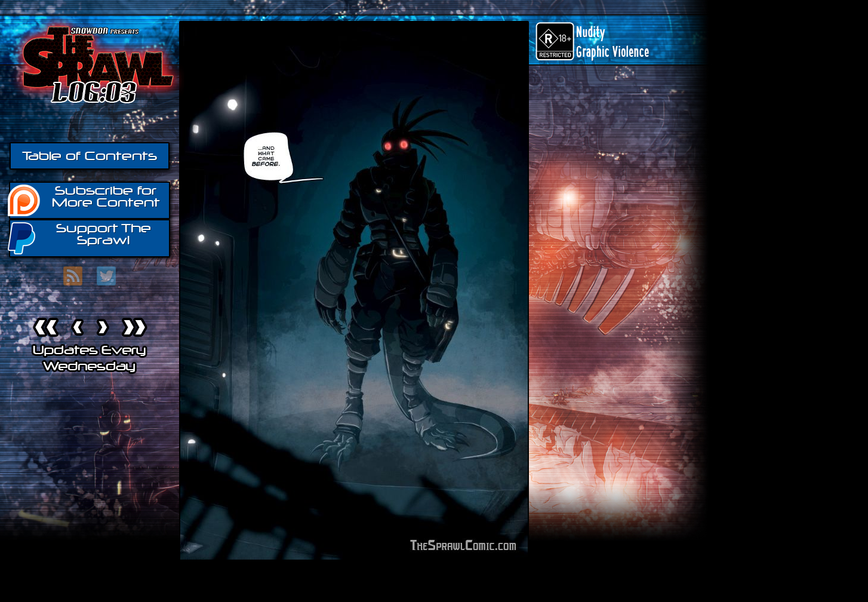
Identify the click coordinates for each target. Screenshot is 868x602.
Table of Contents (90, 156)
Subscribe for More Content (84, 199)
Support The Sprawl (80, 237)
